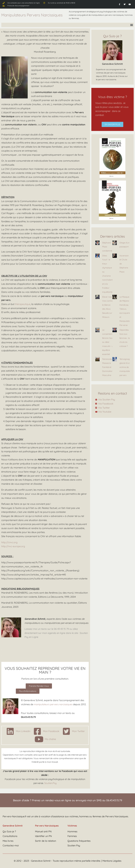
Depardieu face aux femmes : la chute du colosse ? (125, 338)
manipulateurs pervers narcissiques (53, 704)
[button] (132, 25)
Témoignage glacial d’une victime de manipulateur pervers (126, 367)
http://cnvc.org (9, 542)
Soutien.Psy (50, 783)
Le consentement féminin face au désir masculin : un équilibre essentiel (109, 342)
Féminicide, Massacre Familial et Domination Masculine (108, 367)
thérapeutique (23, 304)
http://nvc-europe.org (13, 546)
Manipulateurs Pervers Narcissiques (32, 15)
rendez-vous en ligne (58, 800)
